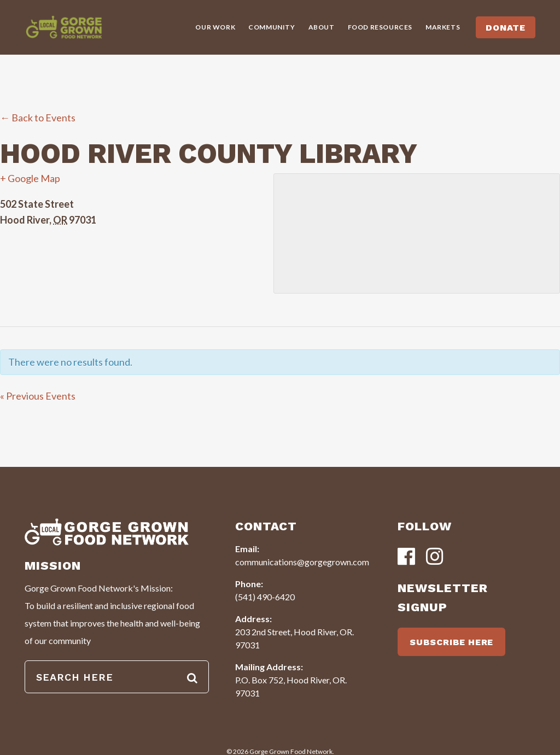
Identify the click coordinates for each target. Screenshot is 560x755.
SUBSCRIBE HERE (451, 642)
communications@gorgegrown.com (302, 562)
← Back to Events (38, 118)
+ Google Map (30, 178)
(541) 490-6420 (265, 597)
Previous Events (38, 396)
